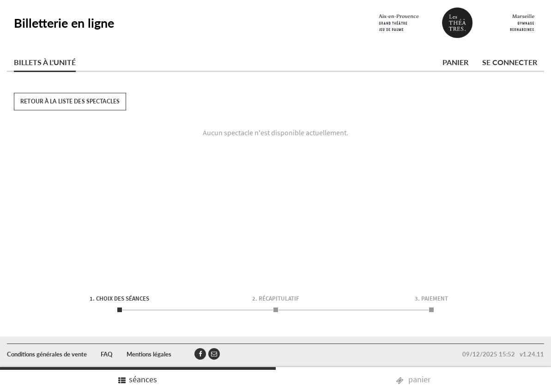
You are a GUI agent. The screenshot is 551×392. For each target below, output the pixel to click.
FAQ (107, 354)
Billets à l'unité (45, 62)
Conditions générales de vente (47, 354)
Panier (455, 62)
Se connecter (510, 62)
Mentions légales (149, 354)
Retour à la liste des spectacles (70, 101)
